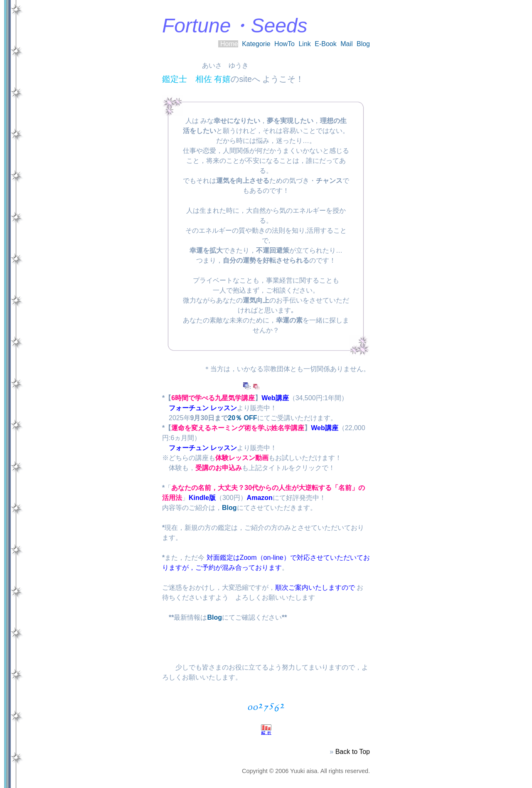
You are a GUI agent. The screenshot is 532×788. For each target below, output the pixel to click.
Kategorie (256, 44)
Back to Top (353, 752)
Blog (363, 44)
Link (304, 44)
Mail (346, 44)
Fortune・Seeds (235, 26)
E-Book (325, 44)
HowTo (284, 44)
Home (229, 44)
